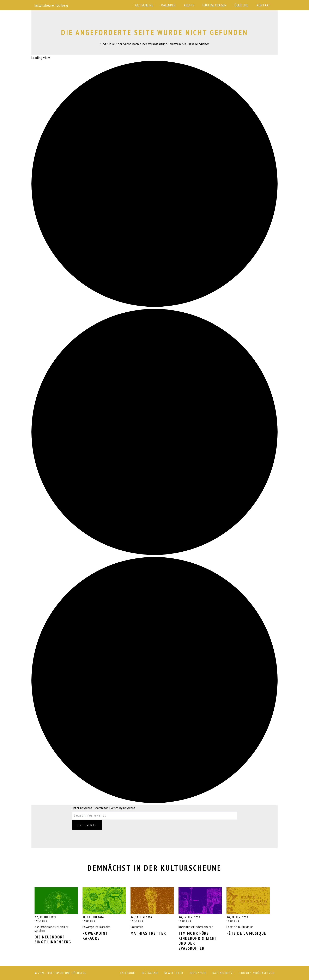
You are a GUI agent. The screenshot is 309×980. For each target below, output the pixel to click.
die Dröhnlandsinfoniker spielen (56, 916)
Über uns (241, 5)
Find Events (87, 825)
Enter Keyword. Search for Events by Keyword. (104, 808)
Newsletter (174, 973)
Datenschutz (223, 973)
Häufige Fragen (214, 5)
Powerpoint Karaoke (104, 914)
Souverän (152, 912)
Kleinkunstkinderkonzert (200, 919)
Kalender (168, 5)
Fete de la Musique (248, 912)
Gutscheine (144, 5)
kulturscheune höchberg (51, 5)
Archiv (189, 5)
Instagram (150, 973)
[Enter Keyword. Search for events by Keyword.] (154, 816)
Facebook (128, 973)
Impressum (198, 973)
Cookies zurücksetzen (257, 973)
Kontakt (263, 5)
